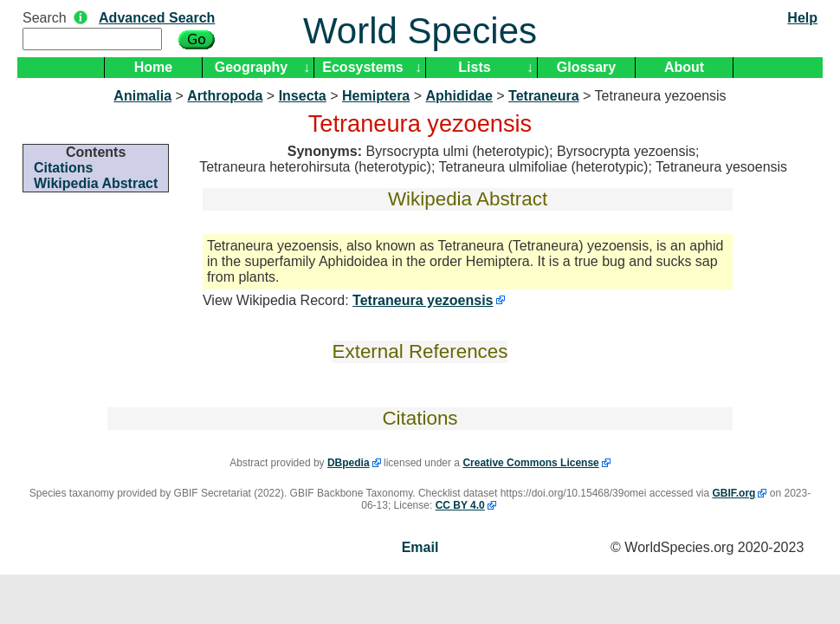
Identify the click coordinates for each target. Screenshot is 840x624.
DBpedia (349, 463)
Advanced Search (157, 18)
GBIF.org (733, 493)
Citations (63, 168)
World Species (420, 31)
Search (45, 18)
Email (420, 547)
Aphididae (459, 96)
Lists (474, 67)
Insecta (303, 96)
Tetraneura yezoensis (423, 300)
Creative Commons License (530, 463)
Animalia (142, 96)
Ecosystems (362, 67)
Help (802, 18)
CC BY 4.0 (460, 505)
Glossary (586, 67)
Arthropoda (225, 96)
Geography (251, 67)
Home (153, 67)
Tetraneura (544, 96)
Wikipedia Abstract (96, 183)
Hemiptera (376, 96)
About (684, 67)
